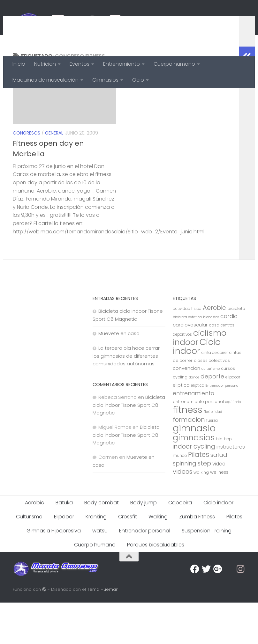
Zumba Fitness (197, 558)
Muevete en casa (119, 375)
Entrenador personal (145, 572)
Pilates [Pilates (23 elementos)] (199, 496)
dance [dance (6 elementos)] (194, 419)
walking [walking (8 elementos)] (201, 514)
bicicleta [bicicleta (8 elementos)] (236, 350)
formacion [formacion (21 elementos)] (189, 461)
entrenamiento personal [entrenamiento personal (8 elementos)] (198, 443)
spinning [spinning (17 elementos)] (185, 505)
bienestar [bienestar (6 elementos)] (211, 359)
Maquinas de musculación (46, 80)
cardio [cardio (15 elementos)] (229, 358)
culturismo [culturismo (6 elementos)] (211, 410)
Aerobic (34, 544)
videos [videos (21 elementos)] (182, 513)
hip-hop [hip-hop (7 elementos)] (224, 480)
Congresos (27, 174)
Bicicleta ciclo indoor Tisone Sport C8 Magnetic (129, 446)
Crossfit (128, 558)
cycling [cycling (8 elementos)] (180, 418)
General (54, 174)
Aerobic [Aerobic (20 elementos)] (214, 349)
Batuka (64, 544)
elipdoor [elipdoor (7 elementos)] (233, 419)
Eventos (80, 64)
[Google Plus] (218, 611)
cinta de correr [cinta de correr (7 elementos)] (215, 394)
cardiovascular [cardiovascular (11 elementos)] (190, 366)
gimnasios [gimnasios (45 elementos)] (194, 479)
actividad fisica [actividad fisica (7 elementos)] (187, 350)
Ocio (138, 80)
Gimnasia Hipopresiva (54, 572)
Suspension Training (207, 572)
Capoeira (180, 544)
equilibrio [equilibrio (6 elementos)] (233, 443)
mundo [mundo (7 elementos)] (180, 497)
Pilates (234, 558)
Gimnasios (105, 80)
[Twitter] (206, 611)
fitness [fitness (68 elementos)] (188, 451)
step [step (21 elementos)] (204, 505)
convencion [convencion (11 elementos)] (186, 410)
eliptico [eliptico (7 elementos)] (197, 427)
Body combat (102, 544)
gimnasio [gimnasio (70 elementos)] (194, 469)
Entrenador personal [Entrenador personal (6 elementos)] (222, 427)
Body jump (144, 544)
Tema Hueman (103, 631)
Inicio (19, 64)
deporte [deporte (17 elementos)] (212, 418)
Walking (158, 558)
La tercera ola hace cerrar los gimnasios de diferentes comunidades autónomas (126, 397)
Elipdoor (64, 558)
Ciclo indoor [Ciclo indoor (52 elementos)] (197, 388)
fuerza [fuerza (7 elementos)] (212, 462)
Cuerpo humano (174, 64)
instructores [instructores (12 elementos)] (231, 488)
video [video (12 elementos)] (219, 505)
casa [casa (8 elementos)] (214, 366)
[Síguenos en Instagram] (241, 611)
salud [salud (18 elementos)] (219, 496)
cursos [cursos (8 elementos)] (228, 410)
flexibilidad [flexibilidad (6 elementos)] (213, 453)
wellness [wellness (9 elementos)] (219, 514)
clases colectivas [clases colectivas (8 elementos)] (212, 402)
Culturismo (29, 558)
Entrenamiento (121, 64)
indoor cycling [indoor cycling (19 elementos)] (194, 488)
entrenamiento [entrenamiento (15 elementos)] (193, 435)
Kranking (96, 558)
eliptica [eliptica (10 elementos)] (181, 427)
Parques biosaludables (156, 586)
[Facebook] (195, 611)
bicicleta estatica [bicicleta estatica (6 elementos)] (187, 359)
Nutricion (45, 64)
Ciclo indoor (218, 544)
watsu (100, 572)
